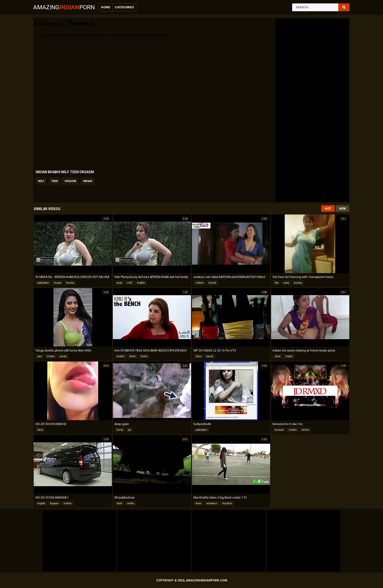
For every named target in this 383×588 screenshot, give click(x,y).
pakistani (43, 283)
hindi (120, 430)
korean (279, 430)
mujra (58, 283)
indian (88, 181)
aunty (63, 356)
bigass (54, 503)
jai (129, 430)
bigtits (141, 283)
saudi (210, 356)
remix (305, 430)
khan (133, 356)
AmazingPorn (64, 7)
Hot (328, 208)
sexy (119, 283)
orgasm (70, 181)
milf (41, 181)
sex (40, 356)
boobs (298, 283)
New (342, 208)
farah (144, 356)
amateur (212, 503)
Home (106, 7)
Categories (124, 7)
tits (277, 283)
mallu (289, 356)
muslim (227, 503)
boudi (212, 283)
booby (70, 283)
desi (198, 356)
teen (54, 181)
